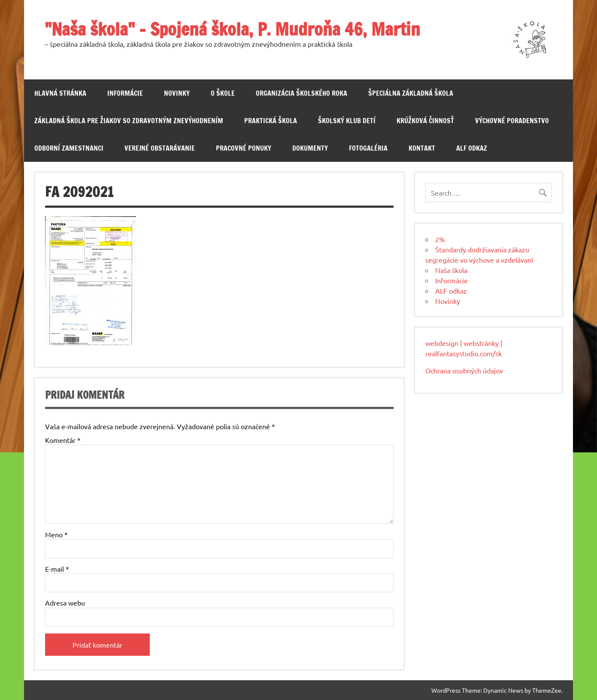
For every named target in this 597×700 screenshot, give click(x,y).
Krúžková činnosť (425, 121)
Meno (56, 534)
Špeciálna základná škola (411, 93)
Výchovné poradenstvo (512, 121)
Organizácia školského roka (302, 93)
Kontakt (422, 148)
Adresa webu (65, 603)
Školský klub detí (347, 121)
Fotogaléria (368, 148)
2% (440, 239)
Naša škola (451, 270)
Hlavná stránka (60, 93)
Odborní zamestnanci (69, 148)
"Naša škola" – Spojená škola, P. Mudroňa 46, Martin (232, 29)
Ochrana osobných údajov (464, 370)
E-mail (57, 569)
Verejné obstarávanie (160, 148)
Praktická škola (271, 121)
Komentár (63, 440)
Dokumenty (310, 148)
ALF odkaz (472, 148)
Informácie (125, 93)
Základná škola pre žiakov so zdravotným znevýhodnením (129, 121)
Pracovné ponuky (244, 148)
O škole (223, 93)
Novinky (177, 93)
